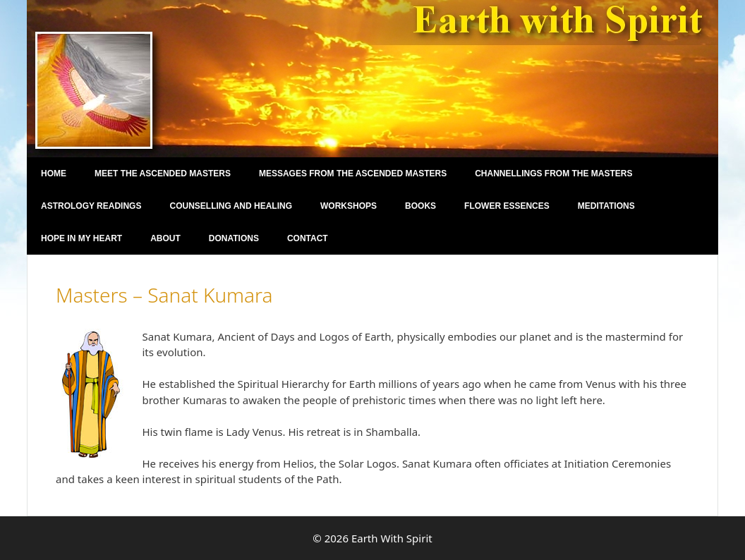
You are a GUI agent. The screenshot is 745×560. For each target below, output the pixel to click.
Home (54, 174)
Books (420, 206)
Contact (308, 238)
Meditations (606, 206)
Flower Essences (507, 206)
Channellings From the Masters (553, 174)
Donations (234, 238)
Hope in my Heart (81, 238)
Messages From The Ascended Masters (353, 174)
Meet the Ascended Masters (163, 174)
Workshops (349, 206)
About (165, 238)
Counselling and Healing (231, 206)
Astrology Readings (91, 206)
